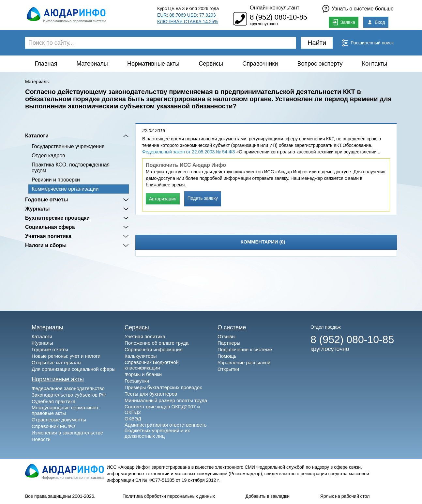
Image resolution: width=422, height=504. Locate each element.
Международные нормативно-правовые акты (66, 410)
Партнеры (229, 343)
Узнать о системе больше (363, 9)
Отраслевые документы (59, 420)
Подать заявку (203, 198)
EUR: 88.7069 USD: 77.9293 (187, 15)
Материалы (92, 64)
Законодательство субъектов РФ (69, 395)
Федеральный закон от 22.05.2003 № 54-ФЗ (189, 152)
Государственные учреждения (68, 146)
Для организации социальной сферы (74, 369)
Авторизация (163, 199)
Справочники (260, 64)
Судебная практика (53, 401)
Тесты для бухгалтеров (151, 394)
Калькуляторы (141, 356)
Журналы (37, 209)
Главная (46, 64)
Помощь (227, 356)
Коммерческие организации (65, 189)
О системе (232, 327)
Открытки (228, 369)
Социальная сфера (50, 227)
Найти (317, 43)
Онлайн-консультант (275, 8)
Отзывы (226, 336)
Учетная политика (48, 236)
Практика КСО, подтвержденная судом (71, 168)
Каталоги (37, 136)
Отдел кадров (48, 156)
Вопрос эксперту (320, 64)
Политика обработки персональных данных (169, 496)
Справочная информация (154, 349)
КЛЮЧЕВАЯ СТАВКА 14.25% (188, 22)
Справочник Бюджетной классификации (152, 365)
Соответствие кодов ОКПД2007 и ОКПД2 (162, 409)
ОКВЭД (133, 419)
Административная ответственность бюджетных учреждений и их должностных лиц (166, 430)
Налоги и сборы (46, 245)
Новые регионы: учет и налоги (66, 356)
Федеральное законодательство (68, 388)
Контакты (375, 64)
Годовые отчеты (46, 200)
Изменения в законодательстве (67, 433)
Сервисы (211, 64)
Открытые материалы (56, 362)
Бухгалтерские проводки (57, 218)
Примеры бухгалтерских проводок (163, 387)
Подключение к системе (245, 349)
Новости (41, 439)
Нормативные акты (153, 64)
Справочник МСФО (53, 426)
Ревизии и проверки (56, 180)
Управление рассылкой (244, 362)
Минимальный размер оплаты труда (166, 400)
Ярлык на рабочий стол (345, 496)
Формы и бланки (143, 374)
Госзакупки (137, 381)
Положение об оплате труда (157, 343)
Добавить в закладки (268, 496)
